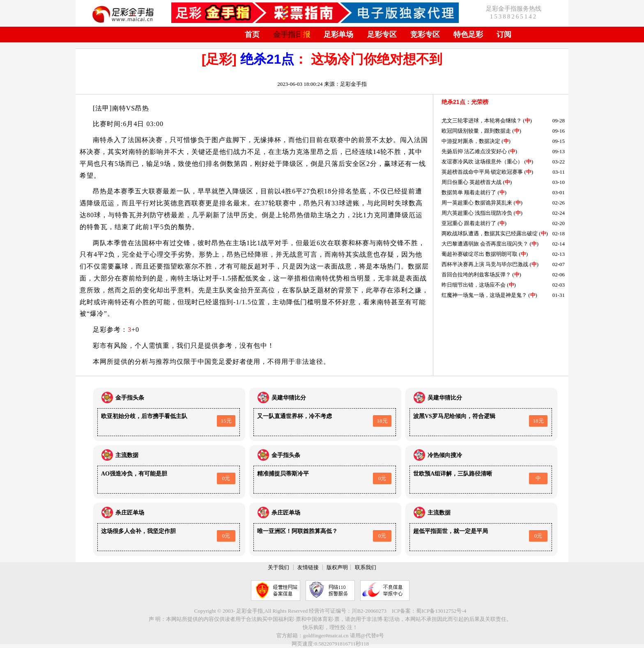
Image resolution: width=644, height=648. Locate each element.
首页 (252, 34)
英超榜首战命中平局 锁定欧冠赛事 (482, 172)
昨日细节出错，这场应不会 (474, 285)
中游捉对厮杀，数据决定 (471, 141)
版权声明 (337, 567)
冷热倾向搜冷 (445, 455)
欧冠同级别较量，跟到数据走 (476, 131)
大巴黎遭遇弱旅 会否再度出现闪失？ (485, 244)
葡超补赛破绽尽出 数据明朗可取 (480, 254)
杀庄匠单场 (130, 513)
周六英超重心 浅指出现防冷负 (477, 213)
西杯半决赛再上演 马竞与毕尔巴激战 (485, 264)
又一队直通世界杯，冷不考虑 (294, 416)
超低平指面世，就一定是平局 (451, 531)
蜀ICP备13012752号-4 (441, 611)
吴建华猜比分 (289, 398)
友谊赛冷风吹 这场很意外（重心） (482, 162)
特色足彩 (468, 34)
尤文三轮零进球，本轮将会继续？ (482, 121)
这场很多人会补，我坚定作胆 (138, 531)
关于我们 (278, 567)
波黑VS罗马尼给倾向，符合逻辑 (454, 416)
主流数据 (127, 455)
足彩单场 (338, 34)
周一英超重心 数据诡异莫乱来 (477, 203)
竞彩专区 (425, 34)
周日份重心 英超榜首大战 (472, 182)
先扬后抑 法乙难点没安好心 (474, 151)
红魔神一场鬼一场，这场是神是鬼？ (484, 295)
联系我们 (366, 567)
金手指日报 (292, 34)
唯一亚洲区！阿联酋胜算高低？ (297, 531)
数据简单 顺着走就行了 (469, 192)
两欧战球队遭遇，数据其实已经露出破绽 (490, 233)
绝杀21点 (267, 59)
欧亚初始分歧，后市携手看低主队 (144, 416)
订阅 (504, 34)
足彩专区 (382, 34)
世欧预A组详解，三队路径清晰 (453, 474)
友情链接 (308, 567)
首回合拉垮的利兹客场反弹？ (476, 275)
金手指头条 (130, 398)
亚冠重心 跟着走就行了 (469, 223)
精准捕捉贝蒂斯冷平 (283, 474)
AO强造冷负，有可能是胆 (134, 474)
